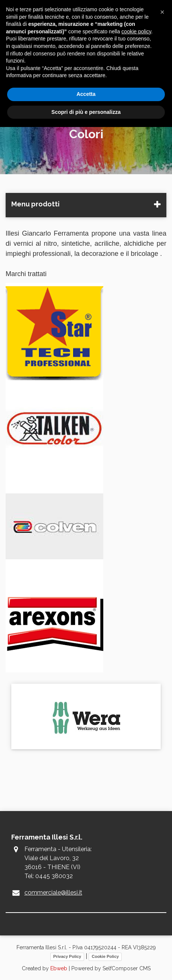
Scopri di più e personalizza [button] (86, 112)
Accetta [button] (86, 94)
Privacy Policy (67, 956)
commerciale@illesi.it (53, 893)
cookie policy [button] (136, 31)
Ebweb (59, 968)
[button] (162, 12)
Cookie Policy (105, 956)
